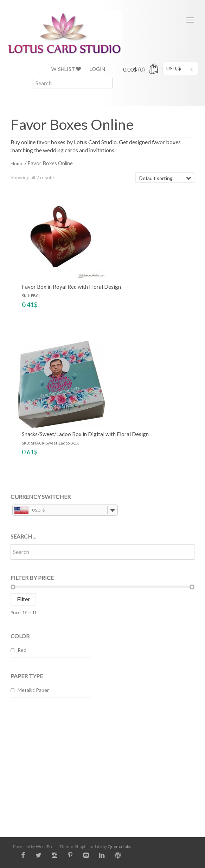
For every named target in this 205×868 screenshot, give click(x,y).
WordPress (47, 846)
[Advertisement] (102, 762)
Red (22, 650)
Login (97, 69)
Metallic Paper (33, 690)
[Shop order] (165, 178)
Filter (23, 599)
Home (17, 163)
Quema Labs (119, 846)
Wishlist (66, 69)
